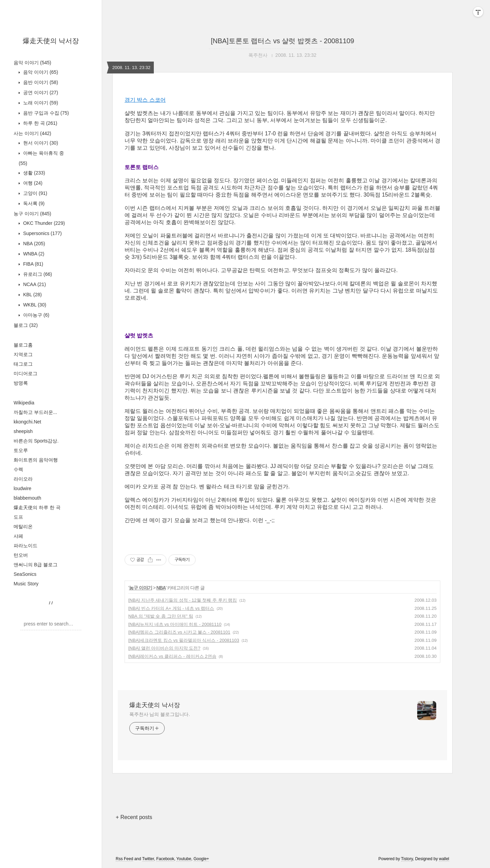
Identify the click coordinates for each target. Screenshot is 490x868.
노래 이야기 (40, 103)
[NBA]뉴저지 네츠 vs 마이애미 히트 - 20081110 (175, 624)
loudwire (22, 488)
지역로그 (23, 354)
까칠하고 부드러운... (35, 412)
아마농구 (36, 315)
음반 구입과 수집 (45, 113)
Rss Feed (124, 859)
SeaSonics (25, 574)
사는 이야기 (32, 133)
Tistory (407, 859)
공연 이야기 (40, 93)
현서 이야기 (40, 143)
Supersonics (42, 233)
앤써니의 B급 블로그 (36, 565)
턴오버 (21, 555)
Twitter (148, 859)
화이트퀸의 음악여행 (36, 460)
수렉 (18, 469)
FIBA (32, 264)
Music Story (26, 584)
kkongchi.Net (27, 422)
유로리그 (37, 274)
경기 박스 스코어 (145, 100)
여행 (32, 183)
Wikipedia (24, 403)
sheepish (23, 431)
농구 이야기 (32, 214)
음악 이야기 (32, 63)
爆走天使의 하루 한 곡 (37, 507)
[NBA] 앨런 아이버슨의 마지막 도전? (164, 648)
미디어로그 (26, 373)
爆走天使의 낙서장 (51, 41)
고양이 (35, 193)
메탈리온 (23, 527)
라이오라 (23, 479)
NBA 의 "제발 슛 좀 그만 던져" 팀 (161, 616)
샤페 (18, 536)
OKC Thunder (43, 223)
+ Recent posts (134, 817)
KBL (32, 295)
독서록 (33, 203)
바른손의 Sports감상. (36, 441)
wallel (444, 859)
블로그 (26, 325)
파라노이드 (26, 546)
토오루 (21, 450)
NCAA (34, 284)
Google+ (201, 859)
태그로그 (23, 364)
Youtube (184, 859)
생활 (33, 173)
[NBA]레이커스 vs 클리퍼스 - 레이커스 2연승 (172, 656)
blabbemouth (27, 498)
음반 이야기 (40, 82)
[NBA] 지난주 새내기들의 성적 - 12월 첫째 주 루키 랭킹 (183, 600)
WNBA (33, 254)
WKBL (34, 305)
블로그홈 (23, 345)
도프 (18, 517)
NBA (33, 244)
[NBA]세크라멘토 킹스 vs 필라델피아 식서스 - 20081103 (184, 640)
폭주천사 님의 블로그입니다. (160, 714)
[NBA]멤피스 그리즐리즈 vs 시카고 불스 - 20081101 (179, 632)
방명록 (21, 383)
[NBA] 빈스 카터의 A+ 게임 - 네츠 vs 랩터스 (171, 608)
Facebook (165, 859)
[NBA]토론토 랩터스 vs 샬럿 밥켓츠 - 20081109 (282, 41)
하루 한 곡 (39, 123)
